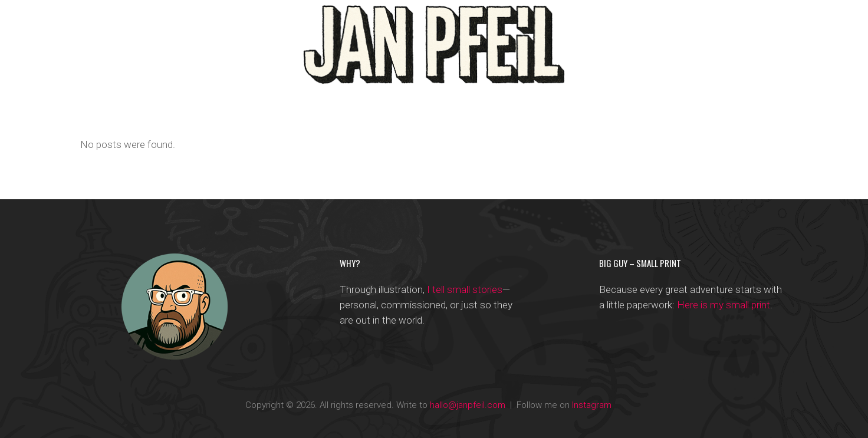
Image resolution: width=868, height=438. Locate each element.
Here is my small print (724, 305)
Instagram (592, 405)
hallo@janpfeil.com (468, 405)
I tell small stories (465, 289)
